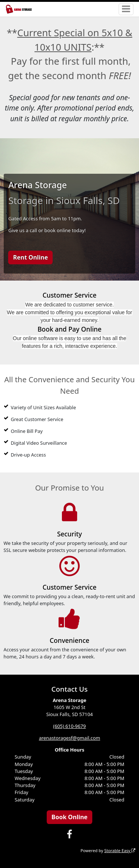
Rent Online (30, 257)
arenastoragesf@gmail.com (69, 738)
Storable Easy (120, 850)
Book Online (69, 817)
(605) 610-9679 (69, 726)
